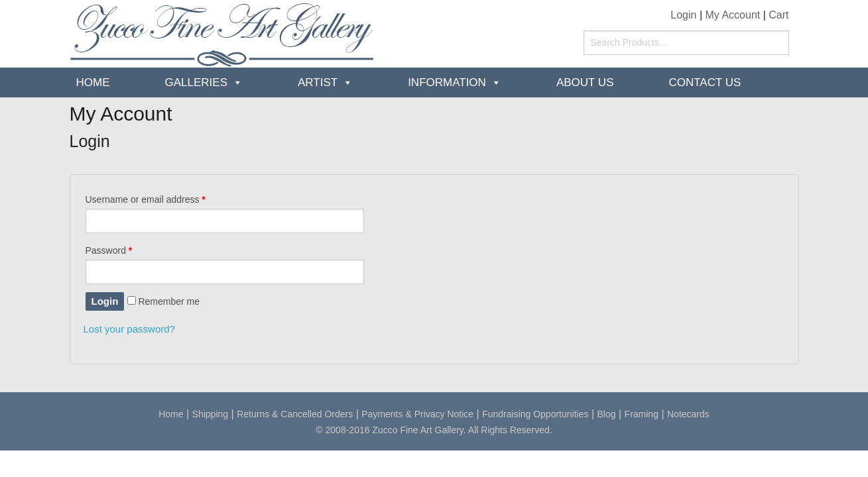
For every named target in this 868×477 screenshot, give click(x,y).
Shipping (211, 414)
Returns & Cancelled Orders (295, 414)
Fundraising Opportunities (535, 414)
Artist (318, 82)
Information (447, 82)
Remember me (163, 301)
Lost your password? (129, 329)
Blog (607, 414)
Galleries (197, 82)
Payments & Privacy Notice (417, 414)
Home (93, 82)
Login (683, 15)
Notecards (688, 414)
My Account (733, 15)
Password (109, 250)
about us (585, 82)
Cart (778, 15)
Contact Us (705, 82)
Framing (642, 414)
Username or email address (146, 199)
